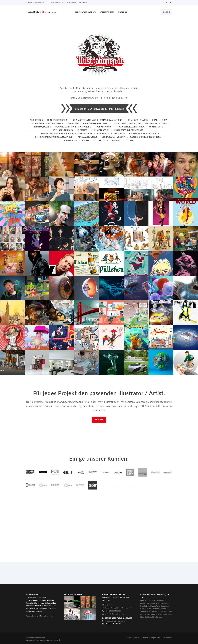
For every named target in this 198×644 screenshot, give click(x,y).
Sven (148, 609)
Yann (165, 617)
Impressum (71, 3)
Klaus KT (144, 604)
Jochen (163, 612)
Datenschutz (168, 641)
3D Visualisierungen (63, 133)
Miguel (153, 609)
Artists (136, 641)
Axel (167, 609)
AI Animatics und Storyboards (129, 133)
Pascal (152, 606)
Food (155, 123)
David (149, 615)
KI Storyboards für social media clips (54, 140)
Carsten (143, 606)
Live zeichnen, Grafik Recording (47, 127)
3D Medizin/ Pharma (138, 123)
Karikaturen (71, 144)
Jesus (167, 606)
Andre (154, 615)
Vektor (85, 144)
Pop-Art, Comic (104, 130)
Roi (146, 620)
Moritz (166, 615)
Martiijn (143, 617)
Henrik (143, 609)
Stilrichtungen (107, 12)
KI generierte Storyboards (143, 137)
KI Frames (82, 133)
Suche (166, 12)
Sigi (148, 606)
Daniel (143, 612)
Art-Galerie (73, 127)
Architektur (36, 123)
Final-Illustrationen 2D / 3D (127, 127)
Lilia (157, 604)
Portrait (117, 144)
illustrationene (46, 619)
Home (129, 641)
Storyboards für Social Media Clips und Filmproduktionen (132, 140)
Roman (160, 615)
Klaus (163, 609)
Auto (165, 123)
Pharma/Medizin (43, 130)
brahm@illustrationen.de (35, 3)
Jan (170, 615)
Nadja (160, 620)
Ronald (151, 620)
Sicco (157, 606)
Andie (170, 617)
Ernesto (149, 612)
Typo (164, 127)
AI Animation (103, 137)
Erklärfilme (151, 127)
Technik (130, 144)
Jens (148, 617)
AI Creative (119, 137)
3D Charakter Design (58, 123)
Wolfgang (163, 604)
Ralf (156, 620)
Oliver (162, 606)
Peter (158, 609)
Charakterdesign (100, 133)
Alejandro (156, 612)
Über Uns (123, 12)
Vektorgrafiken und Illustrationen (74, 130)
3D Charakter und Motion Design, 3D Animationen (98, 123)
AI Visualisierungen (88, 140)
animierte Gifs (156, 130)
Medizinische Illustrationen (130, 130)
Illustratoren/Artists (85, 12)
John (153, 617)
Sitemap (145, 641)
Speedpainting (101, 144)
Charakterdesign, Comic (96, 127)
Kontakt (83, 3)
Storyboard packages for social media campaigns (67, 137)
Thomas (143, 615)
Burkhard (159, 617)
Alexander (151, 604)
